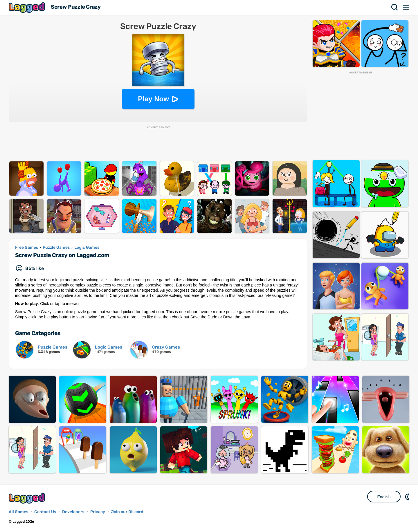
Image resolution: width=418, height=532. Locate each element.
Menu (406, 7)
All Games (18, 512)
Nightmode (408, 497)
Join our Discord (127, 512)
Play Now (153, 99)
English (384, 497)
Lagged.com (28, 498)
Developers (73, 512)
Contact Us (45, 512)
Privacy (98, 512)
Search (395, 7)
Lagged (28, 7)
